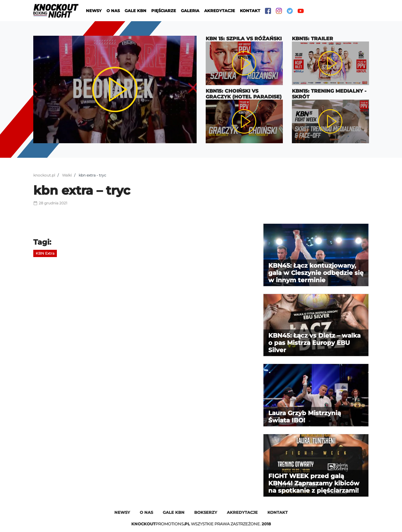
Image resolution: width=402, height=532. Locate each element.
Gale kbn (174, 512)
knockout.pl (44, 175)
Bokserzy (206, 512)
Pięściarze (164, 11)
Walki (67, 175)
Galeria (190, 11)
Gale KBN (136, 11)
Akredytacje (220, 11)
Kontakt (250, 11)
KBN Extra (45, 253)
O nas (113, 11)
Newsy (94, 11)
